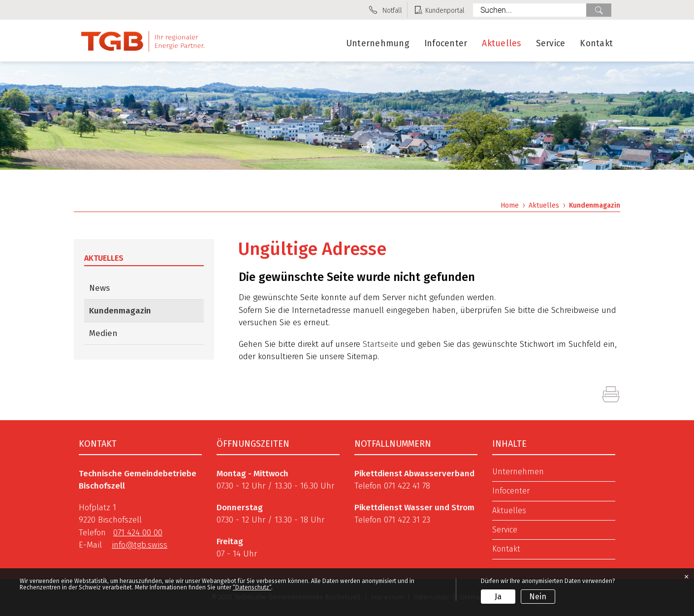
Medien (103, 333)
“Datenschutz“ (252, 587)
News (99, 288)
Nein (538, 597)
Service (551, 44)
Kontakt (596, 44)
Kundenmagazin (146, 310)
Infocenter (446, 44)
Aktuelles (501, 44)
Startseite (380, 344)
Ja (498, 597)
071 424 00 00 (138, 533)
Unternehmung (378, 44)
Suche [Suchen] (599, 10)
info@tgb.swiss (140, 545)
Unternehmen (518, 472)
